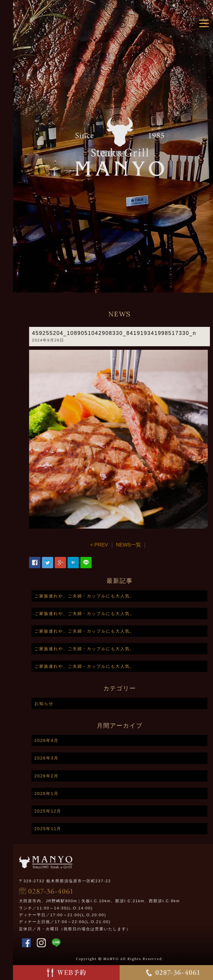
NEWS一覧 (147, 545)
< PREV (117, 545)
